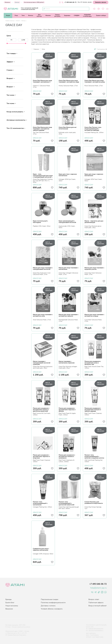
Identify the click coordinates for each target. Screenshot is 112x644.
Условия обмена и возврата (52, 609)
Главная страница (10, 21)
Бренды (17, 2)
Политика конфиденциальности (53, 603)
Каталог (18, 21)
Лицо (16, 15)
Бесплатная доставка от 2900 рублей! (34, 2)
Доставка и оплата (48, 606)
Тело (23, 15)
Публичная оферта (96, 603)
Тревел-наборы (101, 15)
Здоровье (67, 15)
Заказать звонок (101, 2)
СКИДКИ (77, 15)
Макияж (48, 15)
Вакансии (9, 609)
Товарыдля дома (57, 15)
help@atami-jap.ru (98, 588)
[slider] (7, 43)
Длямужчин (39, 15)
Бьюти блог (10, 603)
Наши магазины (12, 606)
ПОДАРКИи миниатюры (87, 15)
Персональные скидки (50, 599)
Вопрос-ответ (94, 599)
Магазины (7, 2)
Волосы (31, 15)
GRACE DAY (37, 91)
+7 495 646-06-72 (69, 2)
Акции (8, 15)
